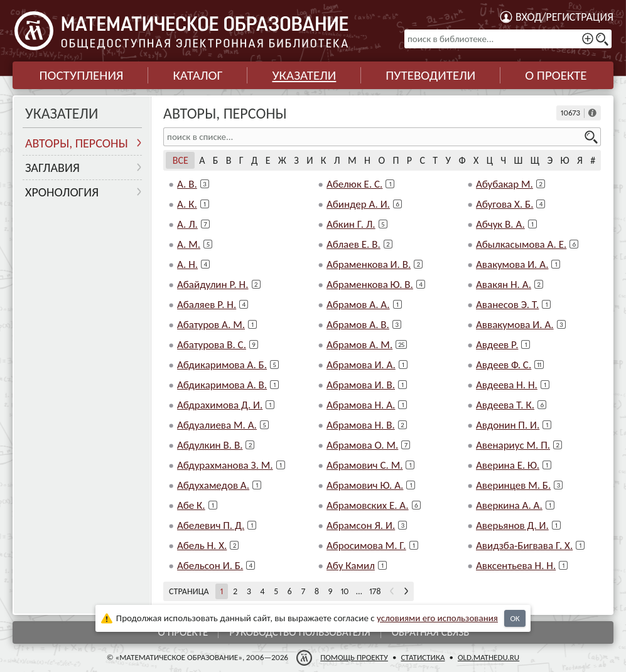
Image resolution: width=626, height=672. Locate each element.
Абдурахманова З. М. (225, 465)
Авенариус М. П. (513, 445)
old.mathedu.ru (488, 657)
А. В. (187, 184)
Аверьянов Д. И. (512, 525)
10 (344, 591)
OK (515, 618)
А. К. (187, 204)
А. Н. (187, 264)
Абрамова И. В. (361, 385)
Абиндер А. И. (358, 204)
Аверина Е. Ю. (508, 465)
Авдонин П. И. (508, 425)
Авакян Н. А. (504, 285)
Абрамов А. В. (358, 325)
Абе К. (191, 505)
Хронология (62, 192)
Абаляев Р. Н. (207, 305)
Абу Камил (351, 566)
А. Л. (187, 224)
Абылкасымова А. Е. (521, 244)
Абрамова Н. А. (361, 405)
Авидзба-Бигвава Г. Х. (524, 546)
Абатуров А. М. (211, 325)
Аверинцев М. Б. (513, 485)
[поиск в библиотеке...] (508, 39)
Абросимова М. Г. (366, 546)
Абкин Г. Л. (351, 224)
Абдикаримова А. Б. (222, 365)
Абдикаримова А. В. (222, 385)
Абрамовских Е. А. (368, 505)
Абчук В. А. (500, 224)
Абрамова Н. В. (361, 425)
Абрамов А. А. (358, 305)
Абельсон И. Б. (210, 566)
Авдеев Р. (497, 345)
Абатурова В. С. (212, 345)
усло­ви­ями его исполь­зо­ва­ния (437, 618)
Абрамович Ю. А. (365, 485)
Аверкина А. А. (509, 505)
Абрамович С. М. (364, 465)
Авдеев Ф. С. (504, 365)
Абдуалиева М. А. (217, 425)
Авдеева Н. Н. (507, 385)
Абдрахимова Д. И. (220, 405)
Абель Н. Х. (202, 546)
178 (375, 591)
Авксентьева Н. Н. (516, 566)
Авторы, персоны (77, 143)
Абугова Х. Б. (505, 204)
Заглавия (52, 168)
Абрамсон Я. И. (361, 525)
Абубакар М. (505, 184)
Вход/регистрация (564, 17)
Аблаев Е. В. (353, 244)
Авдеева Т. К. (505, 405)
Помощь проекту (354, 657)
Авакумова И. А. (512, 264)
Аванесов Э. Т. (507, 305)
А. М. (189, 244)
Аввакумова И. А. (515, 325)
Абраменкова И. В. (369, 264)
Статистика (423, 657)
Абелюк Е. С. (354, 184)
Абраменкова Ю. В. (370, 285)
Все (181, 160)
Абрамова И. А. (361, 365)
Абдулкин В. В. (210, 445)
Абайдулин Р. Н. (213, 285)
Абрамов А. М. (359, 345)
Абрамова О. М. (362, 445)
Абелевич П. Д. (211, 525)
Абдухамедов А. (213, 485)
